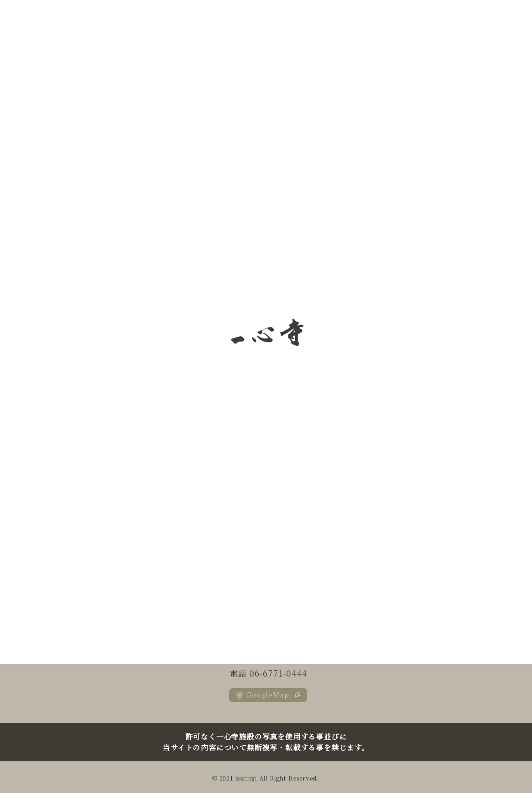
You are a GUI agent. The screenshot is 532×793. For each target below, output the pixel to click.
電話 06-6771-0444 (268, 673)
